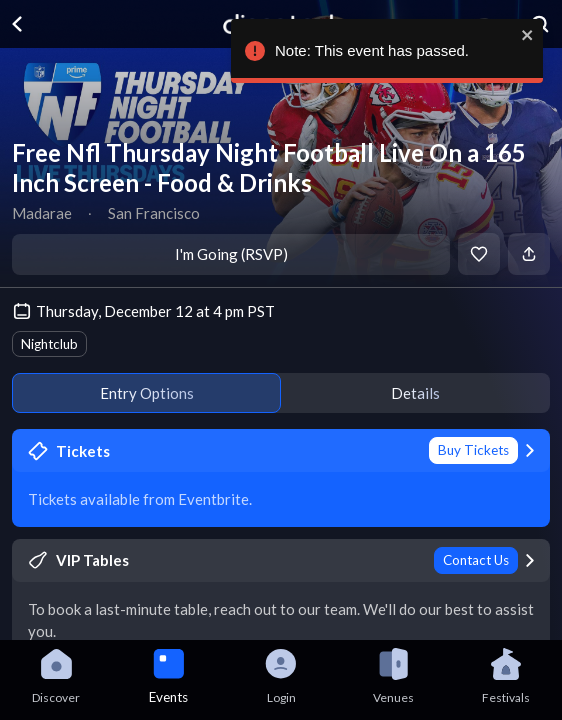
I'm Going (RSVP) (231, 254)
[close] (537, 35)
